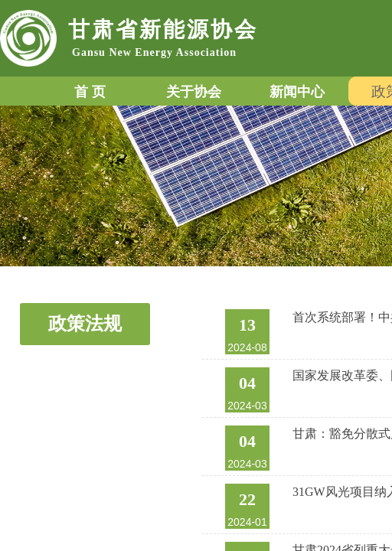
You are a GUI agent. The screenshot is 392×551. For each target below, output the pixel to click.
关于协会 (194, 92)
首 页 (90, 92)
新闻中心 (297, 92)
